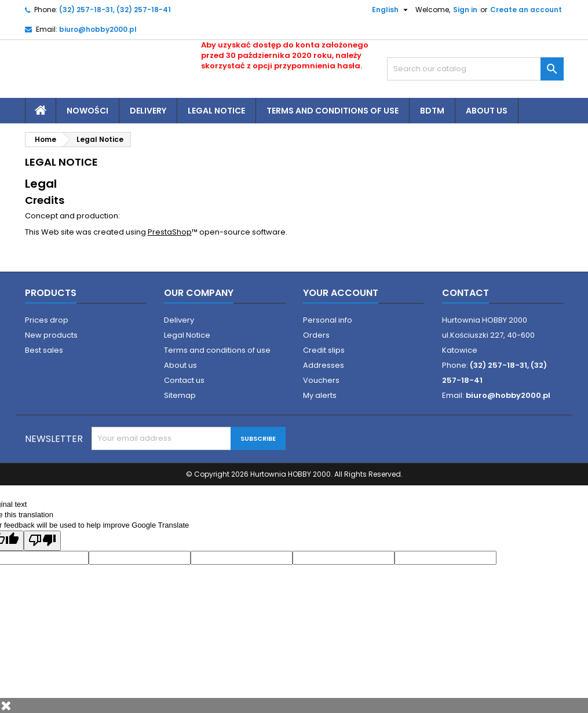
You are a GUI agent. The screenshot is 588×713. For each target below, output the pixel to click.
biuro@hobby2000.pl (98, 29)
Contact (465, 293)
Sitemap (180, 395)
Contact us (184, 380)
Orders (316, 335)
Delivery (148, 111)
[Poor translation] (42, 541)
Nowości (87, 111)
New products (51, 335)
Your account (341, 293)
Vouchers (321, 380)
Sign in (465, 10)
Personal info (328, 320)
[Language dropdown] (386, 10)
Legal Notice (216, 111)
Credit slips (324, 350)
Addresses (324, 365)
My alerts (320, 395)
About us (487, 111)
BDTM (432, 111)
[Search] (475, 69)
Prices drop (47, 320)
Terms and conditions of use (333, 111)
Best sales (44, 350)
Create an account (526, 10)
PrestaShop (170, 232)
